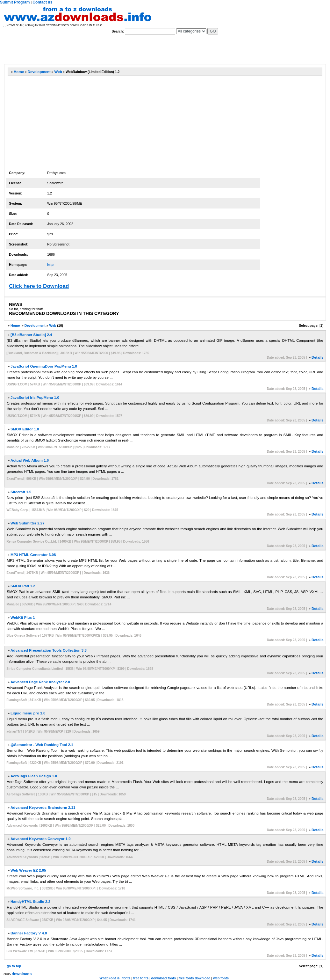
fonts (126, 978)
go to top (14, 966)
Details (318, 357)
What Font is (109, 978)
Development (39, 72)
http (50, 265)
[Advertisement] (120, 49)
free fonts (141, 978)
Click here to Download (39, 286)
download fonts (164, 978)
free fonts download (195, 978)
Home (19, 72)
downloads (22, 974)
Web (58, 72)
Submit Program (15, 2)
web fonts (221, 978)
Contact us (42, 2)
